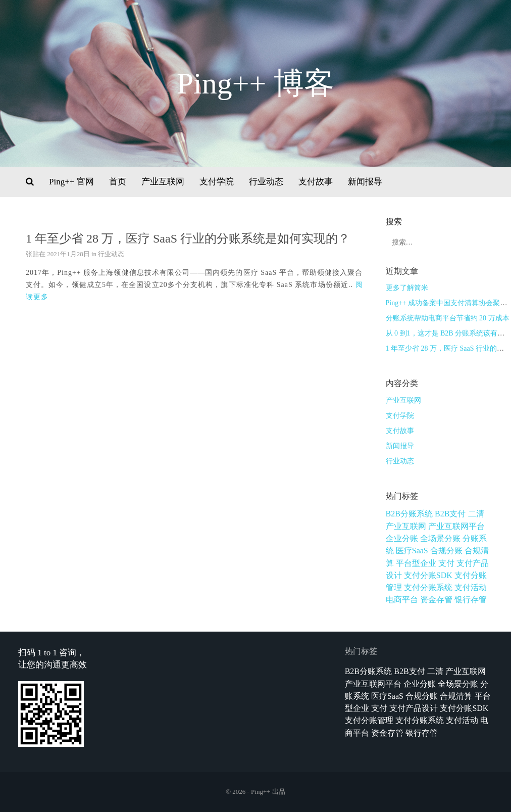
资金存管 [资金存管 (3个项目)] (436, 600)
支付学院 (217, 182)
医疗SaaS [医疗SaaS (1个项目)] (412, 551)
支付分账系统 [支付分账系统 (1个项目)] (428, 587)
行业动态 (266, 182)
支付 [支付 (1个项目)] (446, 563)
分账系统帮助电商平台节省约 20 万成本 (448, 318)
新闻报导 (365, 182)
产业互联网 (163, 182)
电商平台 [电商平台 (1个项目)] (402, 600)
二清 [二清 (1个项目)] (476, 514)
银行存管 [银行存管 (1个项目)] (471, 600)
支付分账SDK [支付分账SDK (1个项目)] (428, 575)
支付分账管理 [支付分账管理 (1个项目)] (369, 720)
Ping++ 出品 (268, 792)
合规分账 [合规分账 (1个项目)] (446, 551)
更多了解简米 (407, 288)
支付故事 (316, 182)
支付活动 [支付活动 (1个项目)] (471, 587)
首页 (118, 182)
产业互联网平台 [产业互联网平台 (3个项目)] (456, 526)
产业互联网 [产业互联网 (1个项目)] (406, 526)
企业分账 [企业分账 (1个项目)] (402, 538)
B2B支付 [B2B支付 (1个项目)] (450, 514)
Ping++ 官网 (71, 182)
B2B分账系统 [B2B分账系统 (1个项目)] (409, 514)
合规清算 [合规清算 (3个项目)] (456, 696)
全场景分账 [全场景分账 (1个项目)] (440, 538)
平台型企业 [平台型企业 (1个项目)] (416, 563)
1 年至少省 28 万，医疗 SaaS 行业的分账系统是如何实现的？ (188, 238)
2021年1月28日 (68, 254)
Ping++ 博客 (256, 83)
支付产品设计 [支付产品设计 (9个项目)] (414, 708)
